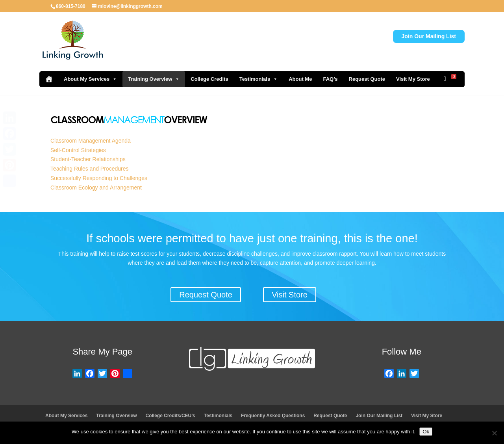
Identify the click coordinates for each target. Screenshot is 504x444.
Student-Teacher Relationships (88, 159)
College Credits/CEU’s (170, 416)
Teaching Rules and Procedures (89, 169)
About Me (300, 79)
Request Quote (367, 79)
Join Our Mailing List (429, 36)
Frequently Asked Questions (273, 416)
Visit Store (290, 295)
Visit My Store (413, 79)
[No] (494, 433)
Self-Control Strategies (78, 150)
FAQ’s (330, 79)
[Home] (49, 79)
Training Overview (154, 79)
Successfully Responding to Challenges (99, 178)
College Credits (209, 79)
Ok (426, 432)
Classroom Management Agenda (91, 141)
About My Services (90, 79)
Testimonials (259, 79)
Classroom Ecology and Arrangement (96, 188)
